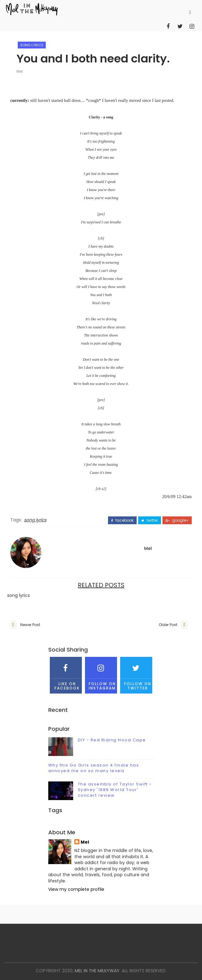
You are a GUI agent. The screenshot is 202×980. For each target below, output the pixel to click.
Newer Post (30, 625)
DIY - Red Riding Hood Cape (112, 740)
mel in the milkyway (97, 971)
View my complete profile (76, 889)
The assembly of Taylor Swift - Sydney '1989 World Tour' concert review (115, 790)
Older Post (168, 625)
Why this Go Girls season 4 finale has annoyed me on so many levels (94, 768)
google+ (177, 520)
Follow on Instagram (101, 674)
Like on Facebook (66, 674)
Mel (20, 71)
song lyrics (32, 45)
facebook (122, 520)
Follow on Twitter (136, 674)
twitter (150, 520)
